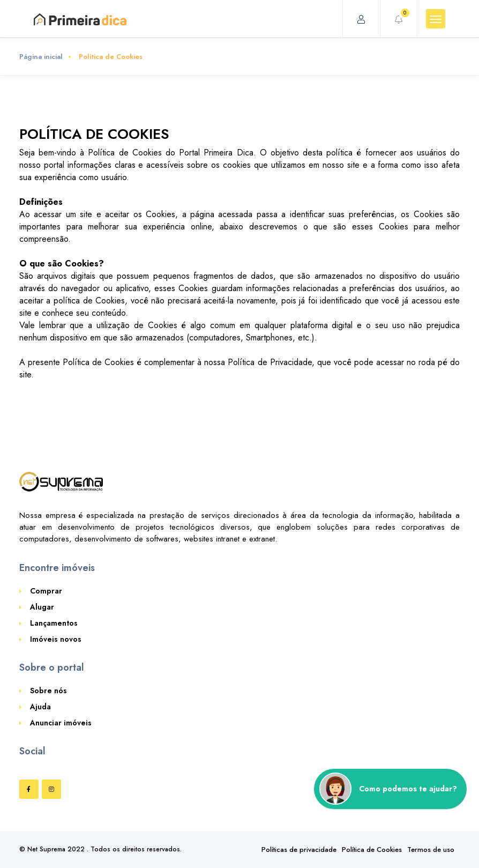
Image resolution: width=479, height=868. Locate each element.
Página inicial (41, 57)
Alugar (42, 607)
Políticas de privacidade (299, 850)
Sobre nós (48, 691)
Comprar (46, 591)
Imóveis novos (56, 639)
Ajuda (40, 707)
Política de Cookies (372, 850)
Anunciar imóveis (61, 723)
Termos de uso (431, 850)
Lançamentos (54, 623)
